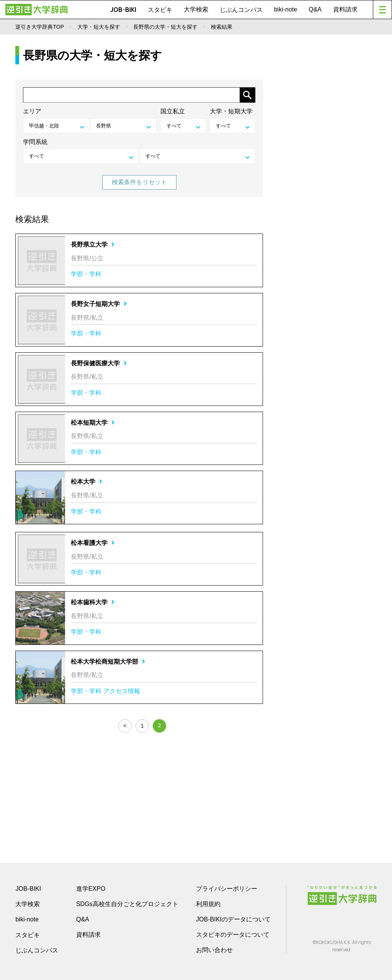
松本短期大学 (93, 423)
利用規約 (208, 904)
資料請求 (345, 9)
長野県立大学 (93, 245)
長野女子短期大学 (99, 304)
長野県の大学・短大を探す (165, 27)
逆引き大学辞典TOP (40, 27)
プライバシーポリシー (227, 889)
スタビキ (160, 10)
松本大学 (87, 482)
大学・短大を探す (99, 27)
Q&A (315, 9)
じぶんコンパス (241, 10)
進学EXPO (91, 889)
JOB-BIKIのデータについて (233, 919)
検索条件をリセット (139, 182)
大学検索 (196, 9)
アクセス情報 (122, 691)
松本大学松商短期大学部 (108, 662)
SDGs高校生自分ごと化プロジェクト (127, 904)
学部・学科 (86, 274)
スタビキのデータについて (233, 935)
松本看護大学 (93, 543)
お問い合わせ (214, 950)
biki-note (286, 9)
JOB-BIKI (123, 10)
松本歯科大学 (93, 602)
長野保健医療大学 (99, 363)
